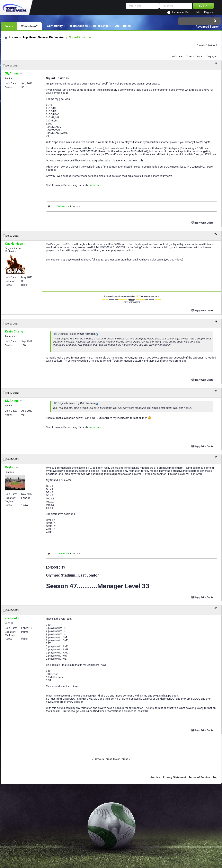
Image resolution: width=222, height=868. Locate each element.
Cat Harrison (63, 206)
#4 (216, 391)
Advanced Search (207, 27)
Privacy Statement (174, 777)
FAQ (116, 26)
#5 (216, 457)
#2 (216, 234)
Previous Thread (103, 759)
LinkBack (175, 57)
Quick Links (101, 26)
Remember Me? (181, 13)
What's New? (29, 26)
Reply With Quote (203, 222)
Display (211, 57)
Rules (127, 26)
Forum (9, 26)
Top (215, 777)
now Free (96, 185)
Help (197, 12)
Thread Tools (193, 57)
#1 (216, 64)
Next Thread (121, 759)
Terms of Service (199, 777)
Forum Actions (78, 26)
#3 (216, 322)
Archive (155, 777)
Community (55, 26)
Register (209, 12)
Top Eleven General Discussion (43, 37)
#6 (216, 608)
